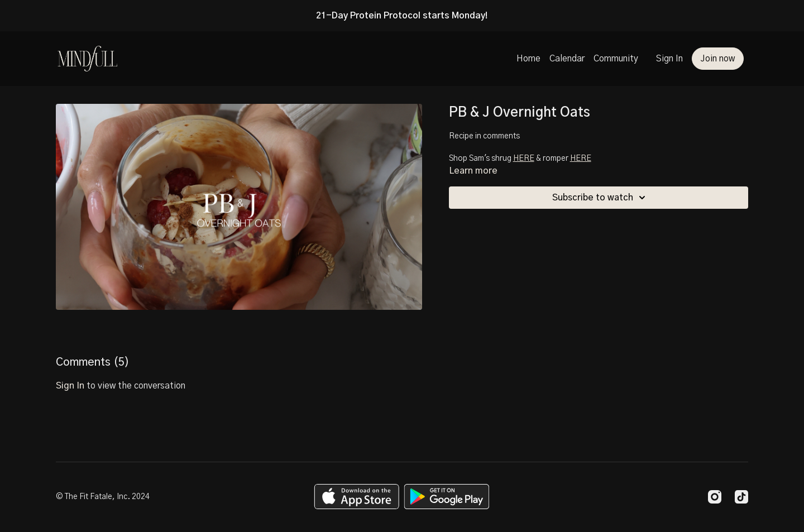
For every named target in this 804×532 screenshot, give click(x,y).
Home (528, 59)
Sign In (669, 59)
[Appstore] (356, 497)
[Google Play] (447, 497)
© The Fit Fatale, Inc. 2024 (103, 497)
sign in (70, 386)
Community (616, 59)
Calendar (567, 59)
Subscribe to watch (600, 198)
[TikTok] (741, 497)
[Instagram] (715, 497)
